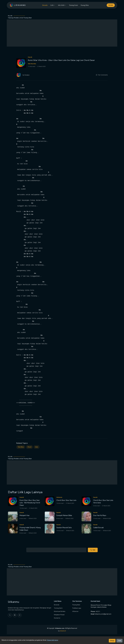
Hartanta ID (63, 631)
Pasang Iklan (85, 5)
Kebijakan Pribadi (59, 615)
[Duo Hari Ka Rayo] (86, 516)
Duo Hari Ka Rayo (100, 515)
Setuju (112, 641)
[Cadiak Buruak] (86, 528)
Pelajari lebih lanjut (52, 640)
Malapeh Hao (25, 515)
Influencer (75, 611)
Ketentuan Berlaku (60, 611)
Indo (37, 447)
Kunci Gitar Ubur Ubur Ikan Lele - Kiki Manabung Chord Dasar (30, 503)
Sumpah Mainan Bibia (64, 515)
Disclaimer (57, 618)
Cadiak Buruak (98, 528)
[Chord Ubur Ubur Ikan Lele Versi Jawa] (86, 501)
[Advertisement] (62, 33)
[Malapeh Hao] (13, 516)
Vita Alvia (21, 447)
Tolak (119, 641)
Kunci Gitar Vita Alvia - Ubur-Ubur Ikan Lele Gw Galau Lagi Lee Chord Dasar (61, 60)
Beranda (45, 5)
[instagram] (20, 615)
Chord (29, 447)
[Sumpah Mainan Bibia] (50, 516)
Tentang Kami (73, 5)
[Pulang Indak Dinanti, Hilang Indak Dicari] (13, 528)
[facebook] (15, 615)
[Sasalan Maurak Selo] (50, 528)
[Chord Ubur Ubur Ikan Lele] (50, 501)
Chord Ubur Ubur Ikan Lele (66, 500)
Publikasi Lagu (77, 608)
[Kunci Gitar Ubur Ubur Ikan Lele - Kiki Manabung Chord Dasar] (13, 501)
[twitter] (10, 615)
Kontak (111, 5)
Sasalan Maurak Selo (64, 528)
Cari (93, 550)
